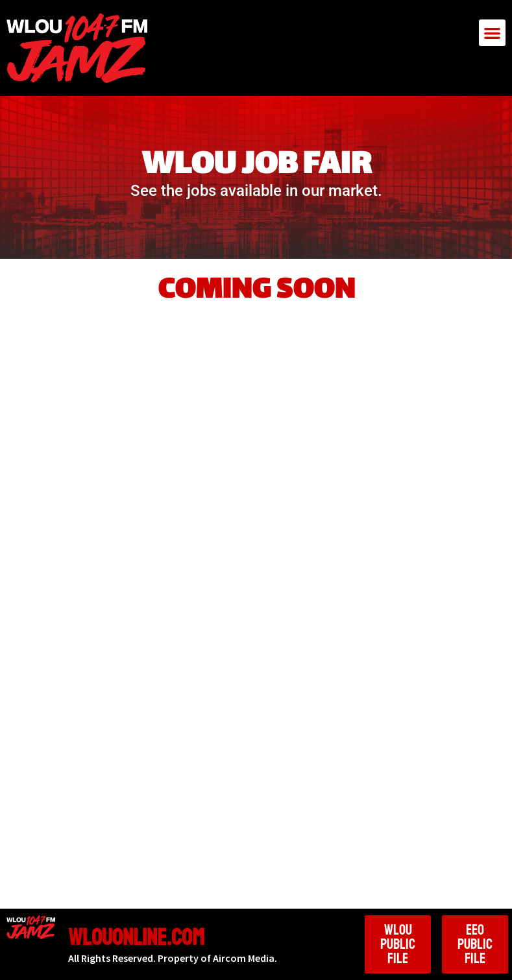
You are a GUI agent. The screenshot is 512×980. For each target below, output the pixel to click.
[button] (492, 33)
